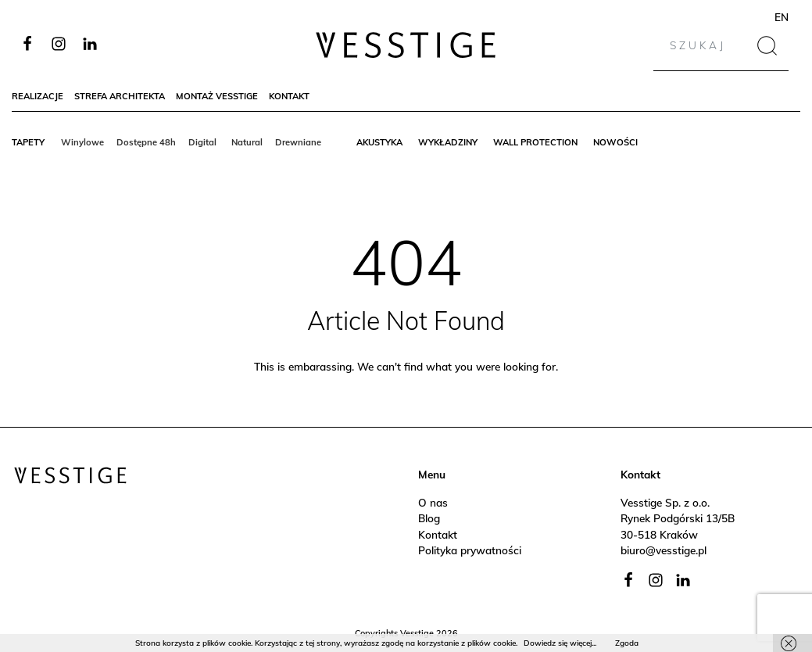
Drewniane (298, 142)
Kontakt (289, 96)
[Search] (708, 45)
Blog (429, 518)
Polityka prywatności (470, 550)
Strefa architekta (120, 96)
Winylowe (82, 142)
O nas (433, 502)
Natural (247, 142)
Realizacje (38, 96)
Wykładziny (448, 142)
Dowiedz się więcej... (560, 643)
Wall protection (535, 142)
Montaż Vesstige (217, 96)
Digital (204, 142)
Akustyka (379, 142)
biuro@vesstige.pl (664, 550)
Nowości (615, 142)
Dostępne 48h (146, 142)
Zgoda (627, 643)
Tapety (28, 142)
